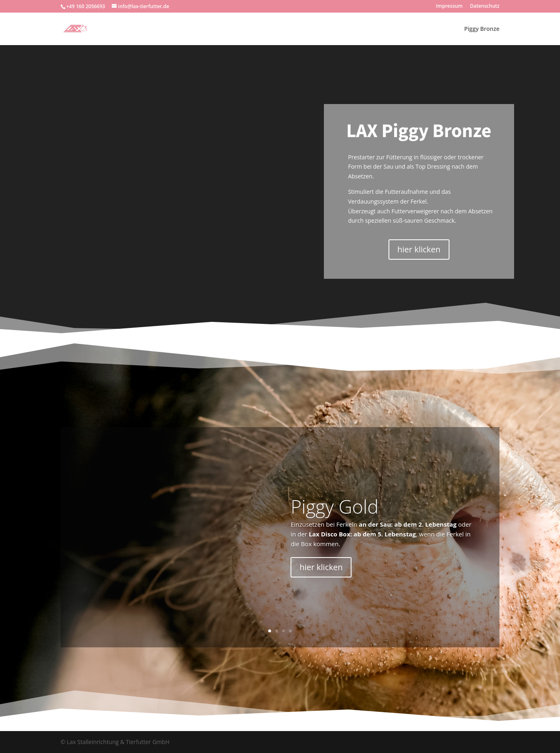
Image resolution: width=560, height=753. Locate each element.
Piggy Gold (334, 506)
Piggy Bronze (482, 29)
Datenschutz (485, 7)
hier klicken (419, 249)
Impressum (449, 7)
